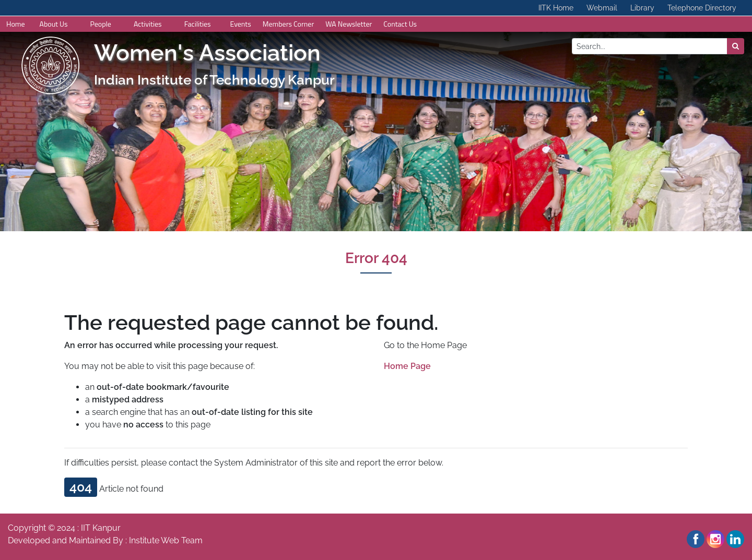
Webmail (602, 8)
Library (642, 8)
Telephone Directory (702, 8)
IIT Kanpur (101, 528)
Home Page (407, 366)
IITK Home (556, 8)
